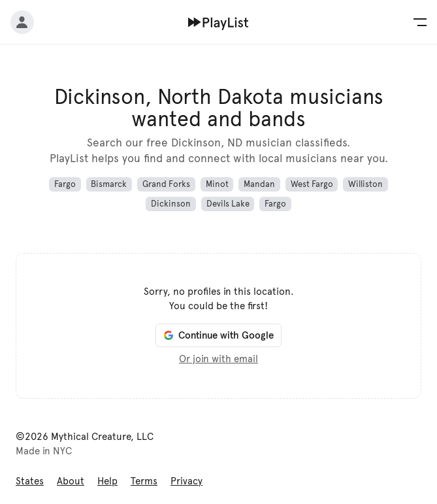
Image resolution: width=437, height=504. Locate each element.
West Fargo (312, 184)
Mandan (259, 184)
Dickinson (171, 204)
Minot (217, 184)
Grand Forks (166, 184)
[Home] (218, 22)
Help (107, 481)
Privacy (186, 481)
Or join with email (218, 359)
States (30, 481)
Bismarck (109, 184)
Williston (365, 184)
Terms (144, 481)
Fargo (65, 184)
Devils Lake (228, 204)
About (71, 481)
